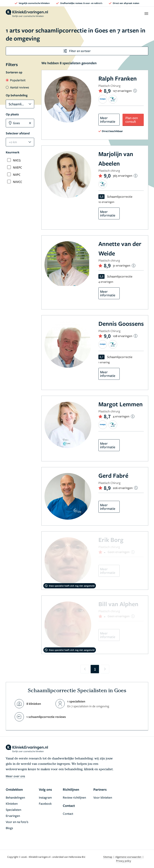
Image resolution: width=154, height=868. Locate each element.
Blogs (9, 828)
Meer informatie (108, 120)
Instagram (45, 797)
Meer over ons (15, 776)
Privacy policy (124, 861)
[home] (27, 13)
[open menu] (146, 13)
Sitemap (108, 857)
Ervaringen (13, 816)
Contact (68, 814)
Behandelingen (15, 797)
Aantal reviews (17, 87)
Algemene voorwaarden (129, 857)
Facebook (45, 804)
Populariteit (16, 80)
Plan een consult (132, 120)
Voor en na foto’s (17, 822)
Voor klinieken (103, 797)
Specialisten (13, 810)
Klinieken (12, 804)
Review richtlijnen (74, 797)
